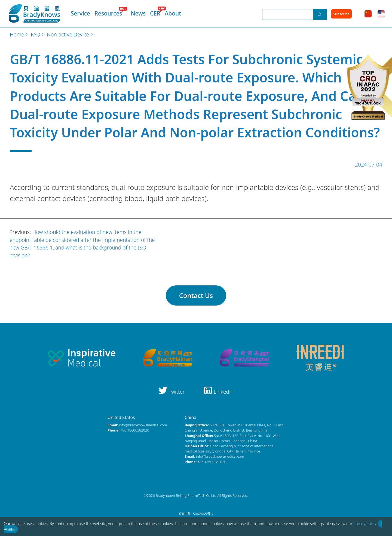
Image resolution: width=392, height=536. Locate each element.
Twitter (172, 392)
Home (17, 34)
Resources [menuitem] (108, 13)
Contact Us (196, 295)
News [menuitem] (138, 13)
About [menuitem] (173, 13)
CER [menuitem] (155, 13)
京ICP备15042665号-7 (196, 514)
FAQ (36, 34)
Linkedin (219, 392)
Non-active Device (68, 34)
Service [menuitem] (80, 13)
